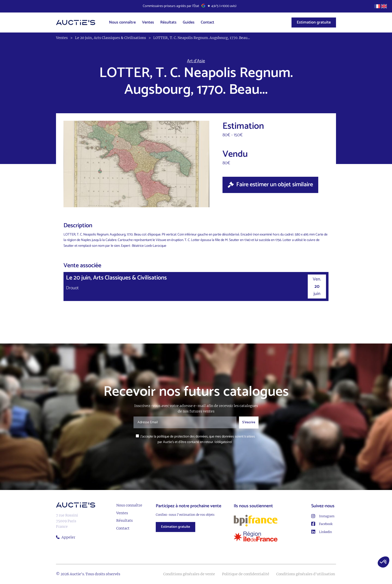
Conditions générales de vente (189, 574)
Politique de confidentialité (246, 574)
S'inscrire (249, 422)
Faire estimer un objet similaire (270, 185)
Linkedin (322, 532)
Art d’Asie (196, 61)
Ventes (148, 22)
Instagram (323, 516)
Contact (207, 22)
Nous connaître (122, 22)
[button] (383, 562)
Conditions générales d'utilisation (306, 574)
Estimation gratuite (314, 22)
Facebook (322, 524)
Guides (189, 22)
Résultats (168, 22)
